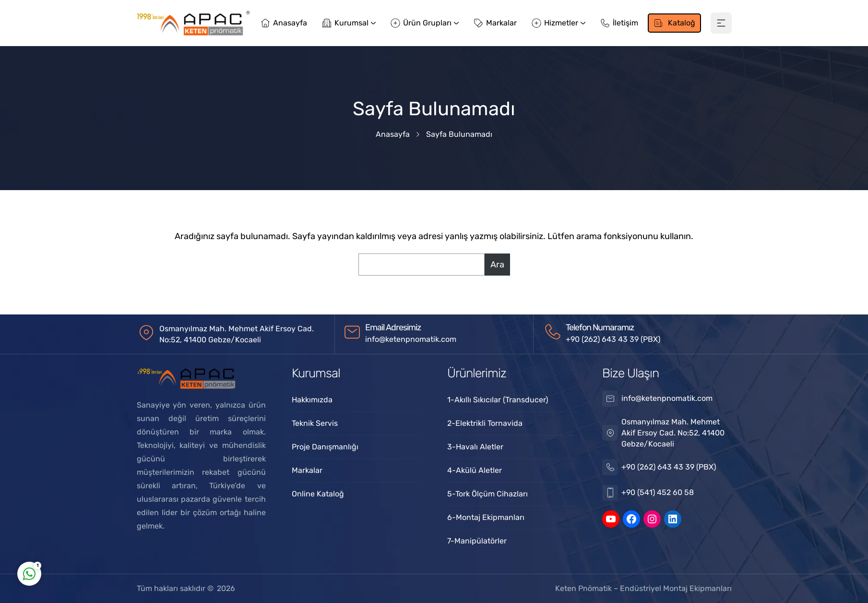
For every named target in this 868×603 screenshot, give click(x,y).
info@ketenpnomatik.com (411, 339)
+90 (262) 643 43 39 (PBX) (613, 339)
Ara (497, 265)
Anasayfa (393, 134)
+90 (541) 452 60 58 (658, 492)
